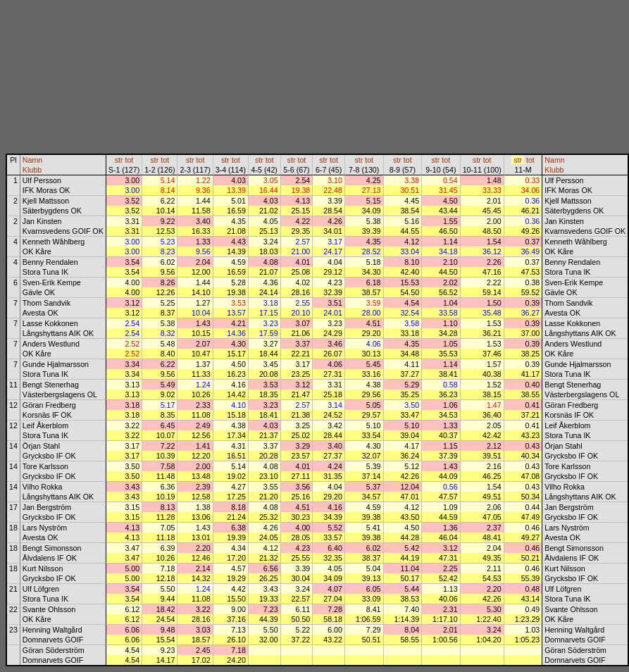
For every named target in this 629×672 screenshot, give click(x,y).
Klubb (32, 170)
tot (129, 160)
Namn (32, 160)
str (119, 160)
